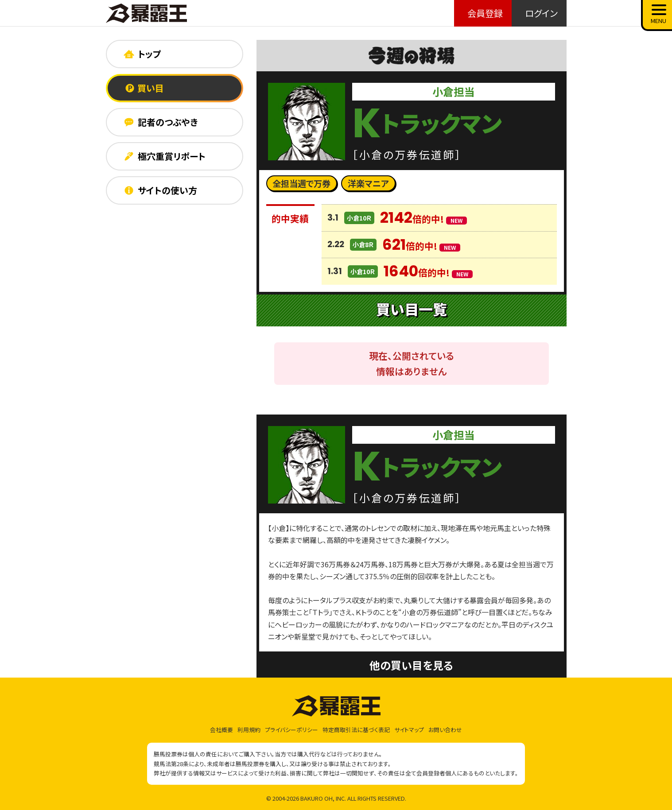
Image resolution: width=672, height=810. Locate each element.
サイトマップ (409, 730)
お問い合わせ (445, 730)
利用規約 (249, 730)
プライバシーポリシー (291, 730)
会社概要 (221, 730)
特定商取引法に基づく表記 (356, 730)
